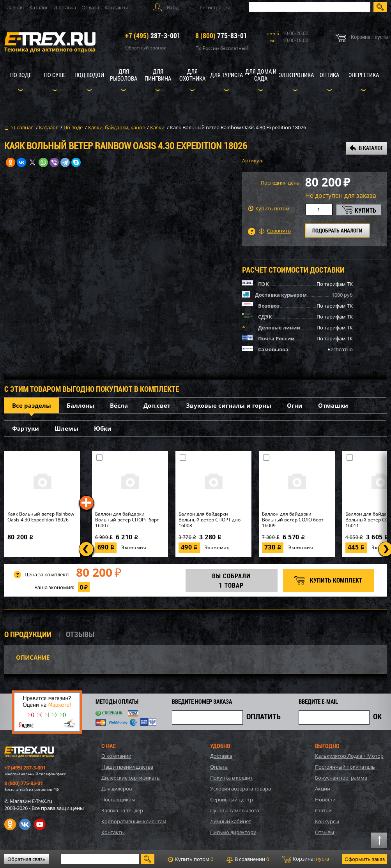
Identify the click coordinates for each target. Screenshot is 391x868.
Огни (295, 405)
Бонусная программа (341, 778)
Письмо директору (233, 832)
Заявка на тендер (122, 810)
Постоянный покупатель (345, 767)
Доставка (65, 7)
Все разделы (32, 405)
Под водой (89, 75)
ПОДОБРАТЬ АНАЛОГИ (337, 230)
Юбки (103, 428)
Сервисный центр (232, 799)
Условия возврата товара (241, 789)
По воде (21, 75)
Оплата (90, 7)
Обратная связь (27, 859)
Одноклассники (10, 824)
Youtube (40, 824)
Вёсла (119, 405)
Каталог (39, 7)
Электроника (296, 75)
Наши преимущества (127, 767)
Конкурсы (327, 821)
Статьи (323, 810)
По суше (55, 75)
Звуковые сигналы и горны (229, 405)
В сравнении (248, 859)
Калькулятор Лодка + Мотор (349, 756)
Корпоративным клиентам (134, 821)
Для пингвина (158, 75)
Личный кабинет (231, 821)
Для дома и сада (261, 75)
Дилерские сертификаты (131, 778)
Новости (325, 799)
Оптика (329, 75)
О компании (116, 756)
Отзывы (325, 832)
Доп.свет (157, 405)
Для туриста (226, 75)
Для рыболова (124, 75)
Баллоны (80, 405)
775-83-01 (221, 35)
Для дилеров (117, 789)
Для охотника (192, 75)
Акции (323, 789)
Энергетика (364, 75)
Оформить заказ (365, 859)
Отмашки (333, 405)
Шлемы (66, 428)
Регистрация (215, 7)
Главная (14, 7)
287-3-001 (153, 35)
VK (25, 824)
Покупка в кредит (231, 778)
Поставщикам (118, 799)
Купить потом (269, 209)
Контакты (116, 7)
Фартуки (26, 428)
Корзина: (306, 859)
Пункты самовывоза (235, 810)
